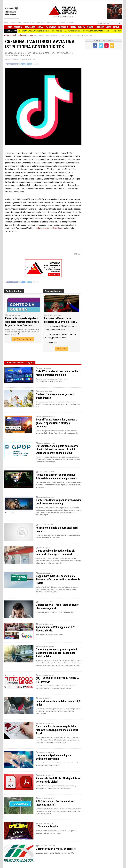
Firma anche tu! (23, 339)
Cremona (18, 27)
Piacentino (51, 27)
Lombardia (63, 27)
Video (109, 27)
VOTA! (61, 349)
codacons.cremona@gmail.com (49, 228)
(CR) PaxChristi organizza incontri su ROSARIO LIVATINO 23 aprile (90, 31)
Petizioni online (14, 291)
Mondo (90, 27)
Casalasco (30, 27)
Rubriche (100, 27)
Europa (81, 27)
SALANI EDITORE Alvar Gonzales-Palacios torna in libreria (45, 31)
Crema (40, 27)
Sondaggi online (53, 291)
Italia (73, 27)
